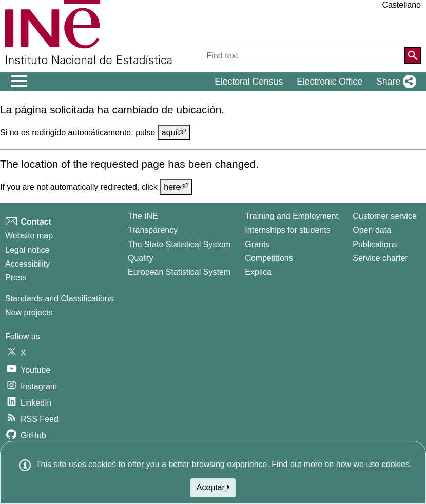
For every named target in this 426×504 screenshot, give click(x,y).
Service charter (380, 258)
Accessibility (27, 264)
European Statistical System (179, 272)
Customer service (384, 216)
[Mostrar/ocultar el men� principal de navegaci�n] (19, 82)
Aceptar (213, 487)
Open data (372, 230)
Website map (29, 236)
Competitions (269, 258)
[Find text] (304, 56)
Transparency (153, 230)
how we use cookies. (374, 464)
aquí (174, 132)
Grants (257, 244)
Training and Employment (292, 216)
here (176, 187)
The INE (143, 216)
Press (16, 278)
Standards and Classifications (59, 299)
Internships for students (287, 230)
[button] (394, 82)
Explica (258, 272)
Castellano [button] (401, 5)
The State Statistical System (179, 244)
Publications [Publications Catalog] (375, 244)
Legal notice (27, 250)
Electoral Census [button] (249, 82)
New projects (29, 313)
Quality (141, 258)
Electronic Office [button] (330, 82)
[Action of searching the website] (413, 55)
